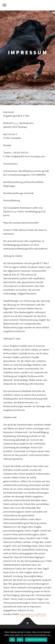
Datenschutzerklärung (36, 640)
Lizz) (16, 123)
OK (12, 640)
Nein (20, 640)
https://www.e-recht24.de (33, 614)
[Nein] (51, 636)
